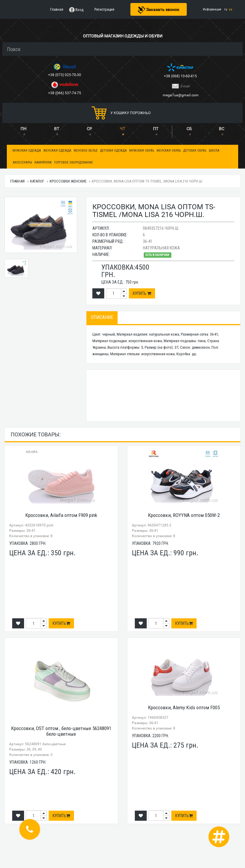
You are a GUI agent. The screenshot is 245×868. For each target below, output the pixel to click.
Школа (214, 151)
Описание (102, 317)
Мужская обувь (142, 151)
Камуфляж (43, 162)
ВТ (57, 129)
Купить (142, 293)
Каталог (37, 181)
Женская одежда (57, 151)
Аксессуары (22, 162)
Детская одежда (113, 151)
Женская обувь (169, 151)
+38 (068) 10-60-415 (181, 76)
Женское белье (86, 151)
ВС (222, 129)
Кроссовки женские (68, 181)
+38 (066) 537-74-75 (65, 93)
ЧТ (122, 129)
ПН (23, 129)
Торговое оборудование (73, 162)
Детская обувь (195, 151)
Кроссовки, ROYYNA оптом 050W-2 (184, 515)
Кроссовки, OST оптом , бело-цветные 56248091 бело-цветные (61, 731)
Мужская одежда (27, 151)
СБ (189, 129)
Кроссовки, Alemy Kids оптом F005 (184, 707)
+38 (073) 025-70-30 (65, 75)
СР (89, 129)
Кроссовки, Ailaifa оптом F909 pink (61, 515)
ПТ (156, 129)
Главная (17, 181)
